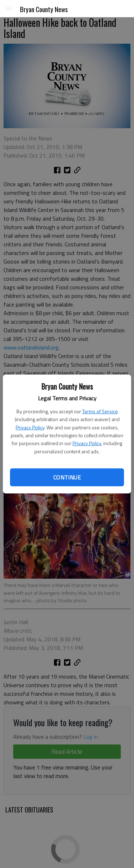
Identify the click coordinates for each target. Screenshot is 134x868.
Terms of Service (100, 411)
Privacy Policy (30, 427)
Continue (67, 477)
